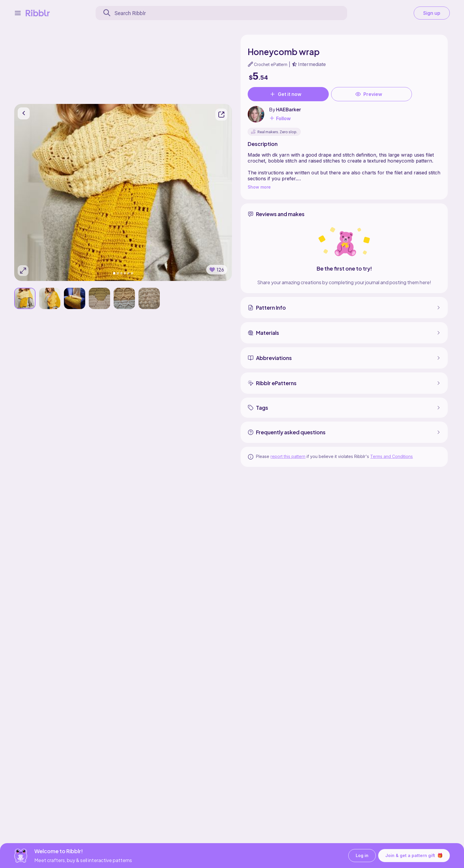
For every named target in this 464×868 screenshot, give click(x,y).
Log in (362, 856)
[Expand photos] (23, 271)
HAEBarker (289, 109)
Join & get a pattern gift (414, 856)
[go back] (24, 114)
